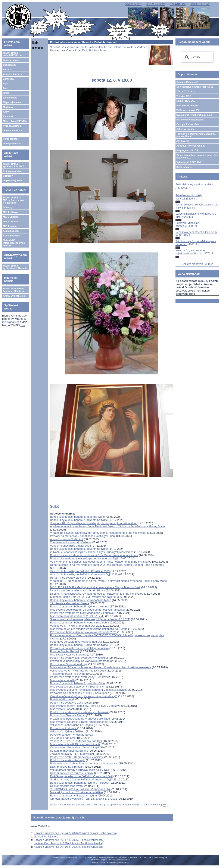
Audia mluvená (11, 236)
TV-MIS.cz (178, 4)
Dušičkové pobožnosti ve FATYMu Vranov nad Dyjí (81, 776)
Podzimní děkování (62, 699)
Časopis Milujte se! (187, 82)
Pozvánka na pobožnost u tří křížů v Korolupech (80, 693)
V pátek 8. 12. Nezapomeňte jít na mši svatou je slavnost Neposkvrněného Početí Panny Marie (108, 581)
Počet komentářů (130, 805)
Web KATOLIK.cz (186, 91)
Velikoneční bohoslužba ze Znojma (71, 725)
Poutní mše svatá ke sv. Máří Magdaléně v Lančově (82, 613)
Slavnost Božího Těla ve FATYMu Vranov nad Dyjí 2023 (84, 597)
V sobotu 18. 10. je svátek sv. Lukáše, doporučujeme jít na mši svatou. (93, 523)
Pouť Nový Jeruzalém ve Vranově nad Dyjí (76, 642)
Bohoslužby (10, 65)
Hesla (6, 93)
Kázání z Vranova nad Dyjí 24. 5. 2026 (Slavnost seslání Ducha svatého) (75, 833)
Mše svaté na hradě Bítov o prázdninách (75, 744)
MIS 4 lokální (10, 226)
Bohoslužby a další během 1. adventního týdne (79, 645)
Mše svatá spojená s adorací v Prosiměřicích (78, 687)
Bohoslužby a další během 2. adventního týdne (79, 520)
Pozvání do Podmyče (63, 728)
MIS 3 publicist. (12, 221)
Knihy (6, 112)
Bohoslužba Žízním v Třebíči (68, 715)
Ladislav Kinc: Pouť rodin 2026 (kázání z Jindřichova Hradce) (69, 843)
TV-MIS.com (156, 4)
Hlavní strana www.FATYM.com (13, 54)
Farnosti (8, 69)
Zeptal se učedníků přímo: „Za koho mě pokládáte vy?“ (84, 696)
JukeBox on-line (185, 129)
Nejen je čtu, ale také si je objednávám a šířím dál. (190, 252)
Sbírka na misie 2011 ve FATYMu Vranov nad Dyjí (81, 779)
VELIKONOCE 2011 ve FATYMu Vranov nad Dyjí (80, 789)
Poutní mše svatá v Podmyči (68, 760)
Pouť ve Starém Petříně (65, 651)
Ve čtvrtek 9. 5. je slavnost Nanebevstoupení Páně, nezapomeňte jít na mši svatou (101, 562)
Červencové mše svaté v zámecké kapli (74, 747)
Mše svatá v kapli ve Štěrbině (68, 655)
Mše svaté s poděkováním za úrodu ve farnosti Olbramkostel (87, 610)
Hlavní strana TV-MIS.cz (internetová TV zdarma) (14, 200)
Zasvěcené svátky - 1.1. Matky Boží (72, 754)
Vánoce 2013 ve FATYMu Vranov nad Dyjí (76, 741)
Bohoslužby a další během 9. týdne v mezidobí (79, 622)
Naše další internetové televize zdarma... (14, 243)
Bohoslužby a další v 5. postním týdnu (73, 795)
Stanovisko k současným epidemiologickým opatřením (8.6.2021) (90, 619)
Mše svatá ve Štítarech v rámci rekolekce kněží (79, 722)
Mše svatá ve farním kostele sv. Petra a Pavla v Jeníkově (85, 706)
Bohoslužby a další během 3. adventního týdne (79, 549)
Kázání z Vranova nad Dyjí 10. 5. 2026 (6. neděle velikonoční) (69, 847)
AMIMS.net (133, 4)
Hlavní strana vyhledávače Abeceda (15, 267)
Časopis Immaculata (188, 124)
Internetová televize (187, 106)
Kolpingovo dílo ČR (187, 150)
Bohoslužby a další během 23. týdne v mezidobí (80, 783)
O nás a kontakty (12, 130)
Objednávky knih (12, 180)
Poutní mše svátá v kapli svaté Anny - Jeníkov (78, 677)
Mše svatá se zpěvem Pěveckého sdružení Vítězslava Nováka (88, 690)
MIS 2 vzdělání (11, 217)
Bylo (6, 84)
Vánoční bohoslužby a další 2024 (71, 546)
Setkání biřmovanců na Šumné (69, 751)
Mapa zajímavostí (13, 102)
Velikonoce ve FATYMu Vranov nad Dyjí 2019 (78, 671)
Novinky (8, 207)
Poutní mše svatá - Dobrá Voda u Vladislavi (77, 757)
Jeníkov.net (183, 141)
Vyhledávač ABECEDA (189, 162)
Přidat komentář (152, 805)
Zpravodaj (9, 79)
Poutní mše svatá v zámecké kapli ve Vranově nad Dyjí (84, 558)
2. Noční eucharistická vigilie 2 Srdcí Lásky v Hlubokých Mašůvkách (92, 552)
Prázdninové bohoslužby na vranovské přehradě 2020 (83, 632)
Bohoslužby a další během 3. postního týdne (77, 517)
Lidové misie (10, 98)
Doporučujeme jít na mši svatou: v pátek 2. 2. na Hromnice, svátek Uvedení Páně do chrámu (107, 565)
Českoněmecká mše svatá (67, 786)
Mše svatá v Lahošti (62, 680)
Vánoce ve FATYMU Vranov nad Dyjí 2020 (76, 626)
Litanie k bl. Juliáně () (46, 837)
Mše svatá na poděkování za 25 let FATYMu (77, 616)
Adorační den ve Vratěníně (66, 539)
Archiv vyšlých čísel (14, 296)
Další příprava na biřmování (67, 767)
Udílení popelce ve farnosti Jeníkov (72, 773)
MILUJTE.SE (200, 4)
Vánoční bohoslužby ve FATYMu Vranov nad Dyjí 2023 (84, 574)
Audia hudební (11, 231)
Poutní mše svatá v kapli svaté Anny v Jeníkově (79, 658)
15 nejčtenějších (12, 144)
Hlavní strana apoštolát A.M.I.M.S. (14, 165)
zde (24, 316)
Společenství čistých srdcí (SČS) (195, 87)
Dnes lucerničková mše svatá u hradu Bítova (77, 590)
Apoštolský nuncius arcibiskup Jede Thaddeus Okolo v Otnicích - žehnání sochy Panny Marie (107, 526)
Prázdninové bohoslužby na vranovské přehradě (80, 661)
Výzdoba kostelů (12, 126)
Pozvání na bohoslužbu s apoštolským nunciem (79, 648)
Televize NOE (184, 96)
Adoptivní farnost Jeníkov (191, 146)
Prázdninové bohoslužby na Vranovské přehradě (80, 719)
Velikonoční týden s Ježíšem (68, 731)
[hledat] (197, 57)
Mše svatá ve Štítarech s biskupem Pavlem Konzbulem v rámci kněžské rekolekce (101, 667)
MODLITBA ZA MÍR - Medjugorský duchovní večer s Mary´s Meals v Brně (95, 587)
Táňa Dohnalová (67, 805)
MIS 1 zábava (10, 212)
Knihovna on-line (13, 171)
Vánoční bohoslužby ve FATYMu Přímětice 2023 (80, 571)
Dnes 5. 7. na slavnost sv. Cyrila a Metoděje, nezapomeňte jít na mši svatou (97, 594)
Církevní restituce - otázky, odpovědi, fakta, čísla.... (197, 156)
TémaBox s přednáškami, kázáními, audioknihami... (196, 135)
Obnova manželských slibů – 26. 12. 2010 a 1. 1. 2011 (84, 799)
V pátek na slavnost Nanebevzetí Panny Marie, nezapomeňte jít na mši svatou (98, 533)
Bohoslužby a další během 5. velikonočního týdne (80, 600)
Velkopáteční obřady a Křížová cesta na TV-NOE (80, 770)
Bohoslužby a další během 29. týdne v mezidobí (80, 606)
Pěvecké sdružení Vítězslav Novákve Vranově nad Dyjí (71, 736)
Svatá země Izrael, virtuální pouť (194, 115)
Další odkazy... (184, 167)
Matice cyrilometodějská (190, 120)
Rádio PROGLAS (186, 101)
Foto (6, 88)
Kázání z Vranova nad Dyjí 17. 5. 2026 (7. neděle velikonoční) (69, 840)
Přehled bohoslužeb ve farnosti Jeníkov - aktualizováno (84, 763)
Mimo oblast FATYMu (15, 121)
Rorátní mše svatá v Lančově (68, 578)
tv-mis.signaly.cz (15, 320)
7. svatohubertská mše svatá (68, 674)
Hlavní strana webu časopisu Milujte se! (14, 290)
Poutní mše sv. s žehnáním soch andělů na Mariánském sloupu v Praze (94, 555)
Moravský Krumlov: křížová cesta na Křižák (77, 792)
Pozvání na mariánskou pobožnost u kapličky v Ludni (83, 536)
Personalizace (11, 139)
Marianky (8, 107)
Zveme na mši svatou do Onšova (70, 542)
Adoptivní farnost (13, 74)
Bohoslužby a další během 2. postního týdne (77, 683)
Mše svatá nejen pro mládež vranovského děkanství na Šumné (89, 629)
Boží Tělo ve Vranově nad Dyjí (69, 664)
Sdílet (54, 507)
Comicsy (8, 176)
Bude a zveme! (11, 60)
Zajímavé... (9, 116)
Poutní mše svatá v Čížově (67, 703)
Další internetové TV (188, 110)
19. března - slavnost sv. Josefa (69, 603)
